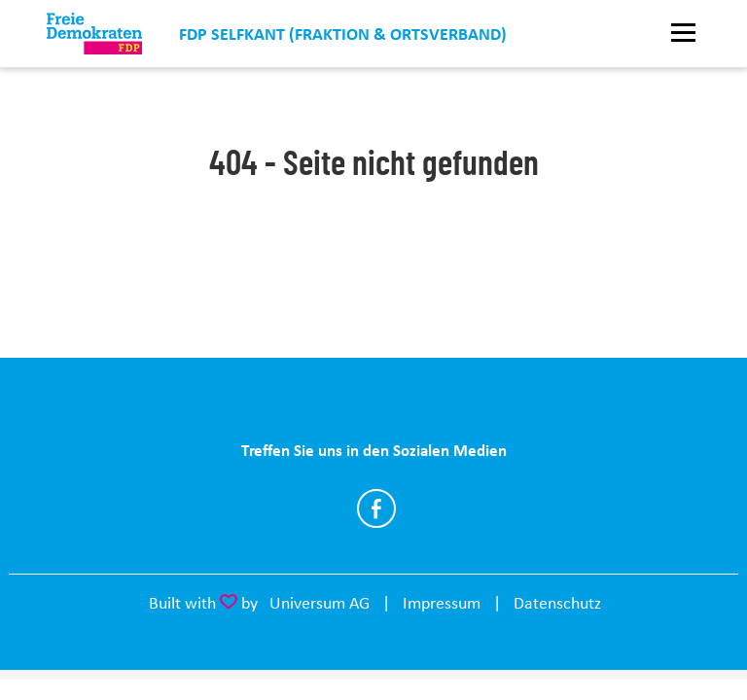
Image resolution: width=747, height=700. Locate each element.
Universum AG (320, 603)
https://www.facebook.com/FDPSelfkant (376, 508)
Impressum (442, 603)
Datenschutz (557, 603)
